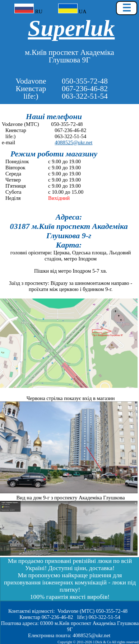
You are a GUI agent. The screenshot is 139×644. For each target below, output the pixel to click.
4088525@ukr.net (73, 142)
